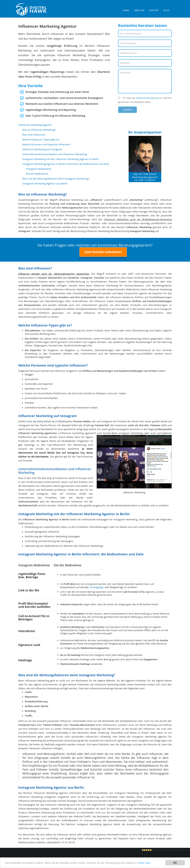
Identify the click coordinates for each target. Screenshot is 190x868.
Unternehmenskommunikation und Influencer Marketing (55, 154)
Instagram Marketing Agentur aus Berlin (45, 183)
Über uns (139, 10)
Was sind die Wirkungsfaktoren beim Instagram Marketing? (56, 179)
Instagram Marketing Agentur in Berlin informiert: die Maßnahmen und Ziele (66, 164)
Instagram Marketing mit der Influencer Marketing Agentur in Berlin (61, 159)
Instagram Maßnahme (38, 169)
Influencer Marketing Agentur (35, 125)
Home (126, 10)
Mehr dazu (144, 863)
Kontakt (154, 10)
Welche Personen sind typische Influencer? (46, 144)
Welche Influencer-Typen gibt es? (41, 139)
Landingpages (96, 587)
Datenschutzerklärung (147, 98)
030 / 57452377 (147, 180)
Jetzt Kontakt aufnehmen (103, 252)
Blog (166, 10)
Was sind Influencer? (34, 135)
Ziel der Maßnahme (37, 174)
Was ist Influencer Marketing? (39, 130)
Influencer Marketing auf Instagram (42, 149)
